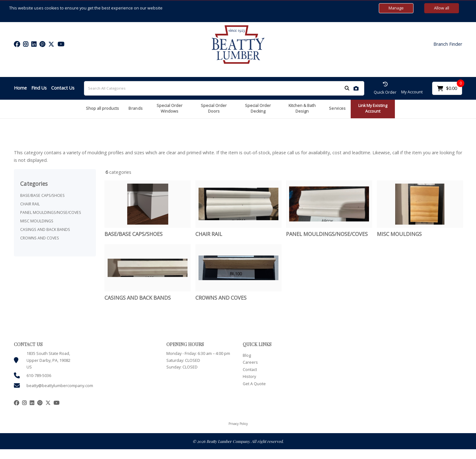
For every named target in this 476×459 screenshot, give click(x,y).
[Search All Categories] (224, 88)
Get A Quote (254, 384)
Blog (247, 355)
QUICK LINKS (257, 344)
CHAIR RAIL (30, 204)
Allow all (442, 8)
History (249, 377)
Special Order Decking (258, 109)
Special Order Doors (214, 109)
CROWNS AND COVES (40, 238)
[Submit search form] (347, 88)
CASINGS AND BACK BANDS (45, 229)
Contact (250, 370)
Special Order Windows (170, 109)
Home (20, 88)
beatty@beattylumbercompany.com (60, 386)
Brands (136, 108)
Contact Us (63, 88)
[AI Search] (356, 88)
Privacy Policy (238, 424)
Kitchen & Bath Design (302, 109)
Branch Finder (448, 44)
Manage (396, 8)
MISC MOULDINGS (37, 221)
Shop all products (102, 108)
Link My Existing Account (373, 109)
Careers (250, 362)
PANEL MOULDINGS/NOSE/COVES (51, 212)
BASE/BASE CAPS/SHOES (42, 195)
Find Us (39, 88)
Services (337, 108)
